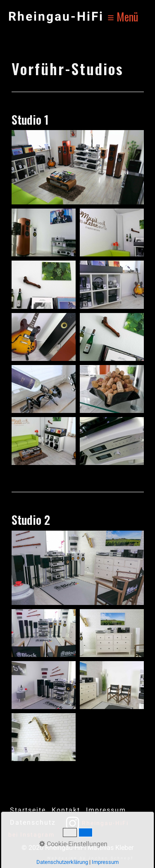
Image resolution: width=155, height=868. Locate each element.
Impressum (106, 810)
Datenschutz (33, 822)
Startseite (28, 810)
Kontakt (66, 810)
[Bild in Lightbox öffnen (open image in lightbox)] (78, 167)
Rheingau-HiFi (56, 16)
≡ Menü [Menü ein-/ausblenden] (123, 17)
